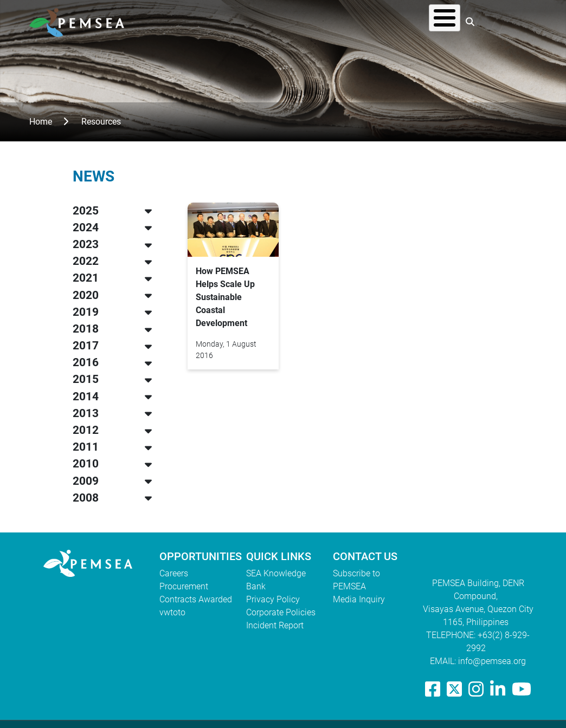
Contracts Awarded (196, 599)
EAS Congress (422, 21)
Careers (174, 573)
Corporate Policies (281, 612)
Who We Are (217, 21)
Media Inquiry (359, 599)
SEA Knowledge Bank (276, 580)
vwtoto (172, 612)
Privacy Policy (273, 599)
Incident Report (275, 625)
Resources (352, 21)
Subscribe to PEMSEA (356, 580)
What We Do (286, 21)
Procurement (184, 586)
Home (41, 122)
